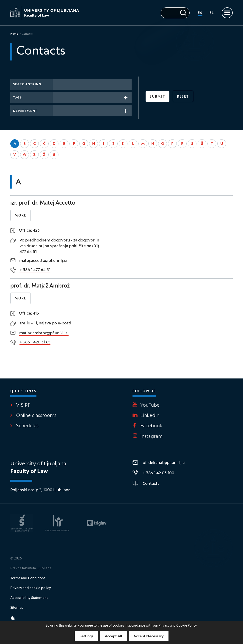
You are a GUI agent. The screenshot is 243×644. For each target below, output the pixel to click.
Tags (17, 98)
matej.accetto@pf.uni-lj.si (43, 261)
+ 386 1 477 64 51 (35, 270)
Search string (27, 85)
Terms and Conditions (28, 578)
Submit (157, 97)
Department (25, 111)
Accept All (113, 636)
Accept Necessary (149, 636)
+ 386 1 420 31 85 (35, 342)
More (21, 216)
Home (14, 34)
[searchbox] (57, 97)
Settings (86, 636)
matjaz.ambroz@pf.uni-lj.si (44, 333)
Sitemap (17, 608)
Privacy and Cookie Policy (178, 626)
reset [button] (183, 97)
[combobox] (92, 98)
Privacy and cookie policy (31, 588)
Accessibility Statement (29, 598)
